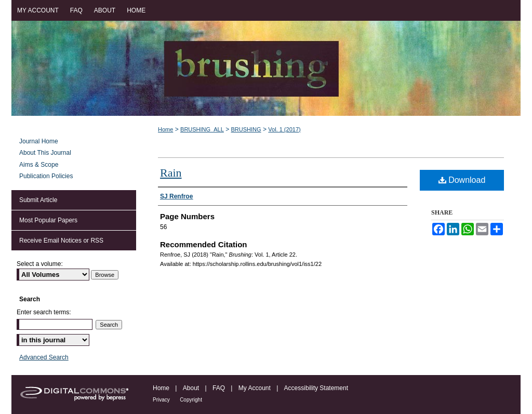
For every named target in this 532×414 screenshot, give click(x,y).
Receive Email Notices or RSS (61, 241)
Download (462, 180)
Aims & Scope (39, 165)
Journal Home (39, 141)
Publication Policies (46, 176)
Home (165, 129)
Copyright (191, 400)
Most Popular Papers (48, 220)
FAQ (219, 388)
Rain (171, 173)
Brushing (266, 68)
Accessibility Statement (316, 388)
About (191, 388)
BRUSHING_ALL (202, 129)
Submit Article (38, 200)
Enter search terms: (44, 312)
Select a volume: (40, 264)
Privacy (161, 400)
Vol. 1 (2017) (284, 129)
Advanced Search (44, 357)
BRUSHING (246, 129)
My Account (255, 388)
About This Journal (45, 153)
